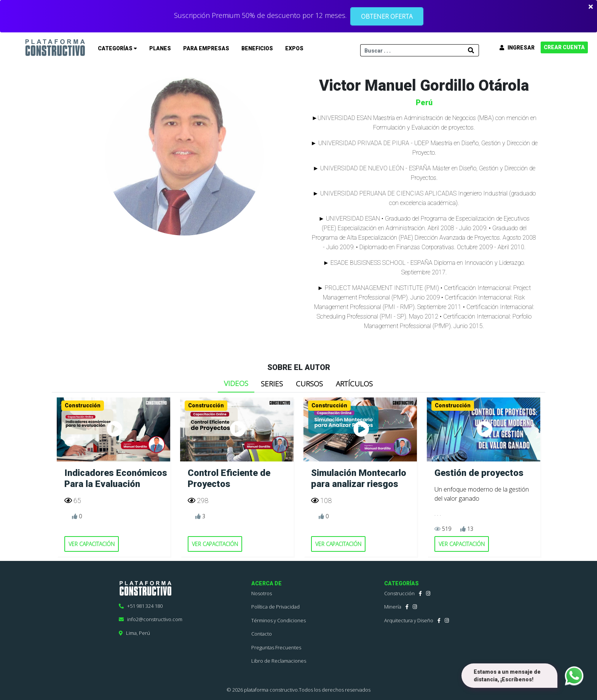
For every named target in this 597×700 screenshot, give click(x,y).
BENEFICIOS (257, 48)
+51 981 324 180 (141, 606)
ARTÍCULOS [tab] (354, 384)
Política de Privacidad (275, 607)
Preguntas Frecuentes (276, 647)
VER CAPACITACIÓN (92, 544)
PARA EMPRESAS (206, 48)
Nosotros (262, 593)
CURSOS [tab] (309, 384)
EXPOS (294, 48)
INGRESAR (517, 48)
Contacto (262, 634)
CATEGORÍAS (117, 48)
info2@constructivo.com (151, 619)
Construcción (399, 593)
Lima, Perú (134, 633)
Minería (393, 607)
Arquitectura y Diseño (409, 620)
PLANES (160, 48)
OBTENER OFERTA (387, 16)
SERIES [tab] (272, 384)
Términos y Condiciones (279, 620)
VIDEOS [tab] (236, 383)
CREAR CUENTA (564, 47)
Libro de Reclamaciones (279, 661)
